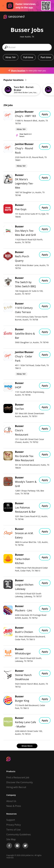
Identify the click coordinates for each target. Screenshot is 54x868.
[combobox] (27, 47)
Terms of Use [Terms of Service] (13, 830)
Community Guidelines (19, 834)
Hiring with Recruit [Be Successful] (16, 787)
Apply (45, 114)
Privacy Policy (14, 825)
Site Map (11, 839)
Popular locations (15, 80)
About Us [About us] (11, 801)
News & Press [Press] (14, 806)
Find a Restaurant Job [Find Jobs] (18, 777)
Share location (17, 71)
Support (11, 820)
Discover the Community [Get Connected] (20, 782)
